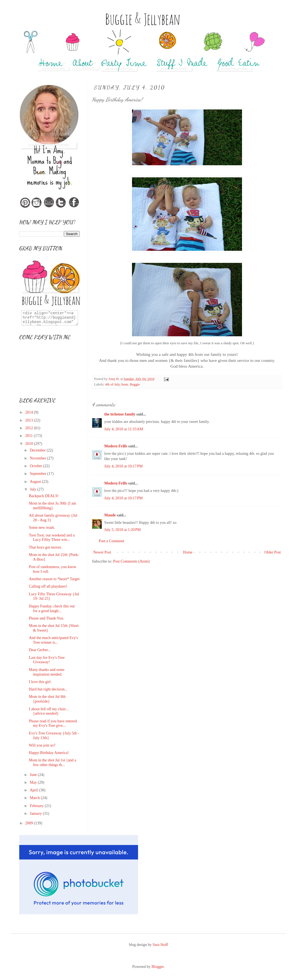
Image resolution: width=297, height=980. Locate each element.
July (33, 489)
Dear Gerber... (40, 650)
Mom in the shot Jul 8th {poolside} (47, 699)
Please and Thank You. (46, 618)
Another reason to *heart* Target (54, 579)
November (38, 458)
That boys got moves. (46, 547)
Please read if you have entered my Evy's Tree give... (53, 723)
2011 (30, 436)
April (34, 790)
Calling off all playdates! (48, 586)
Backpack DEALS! (44, 496)
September (38, 474)
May (34, 782)
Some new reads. (42, 528)
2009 (30, 823)
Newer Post (102, 552)
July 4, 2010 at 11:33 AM (124, 429)
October (36, 466)
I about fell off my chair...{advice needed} (49, 711)
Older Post (273, 552)
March (35, 798)
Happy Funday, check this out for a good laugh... (52, 609)
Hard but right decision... (48, 689)
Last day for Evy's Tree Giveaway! (47, 660)
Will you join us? (42, 745)
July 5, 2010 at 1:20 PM (123, 530)
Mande (110, 515)
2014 (30, 412)
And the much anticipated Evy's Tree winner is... (53, 640)
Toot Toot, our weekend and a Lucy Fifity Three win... (52, 538)
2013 (30, 420)
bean (125, 384)
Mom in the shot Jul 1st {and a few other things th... (53, 762)
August (36, 482)
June (34, 775)
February (37, 806)
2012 (30, 428)
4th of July (112, 384)
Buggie (135, 384)
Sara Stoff (160, 945)
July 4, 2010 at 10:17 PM (123, 466)
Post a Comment (112, 541)
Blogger (158, 967)
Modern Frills (116, 446)
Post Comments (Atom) (131, 561)
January (36, 814)
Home (188, 552)
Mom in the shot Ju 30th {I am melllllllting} (53, 506)
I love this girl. (40, 682)
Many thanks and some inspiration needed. (47, 672)
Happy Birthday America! (49, 753)
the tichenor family (120, 414)
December (38, 450)
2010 (30, 444)
